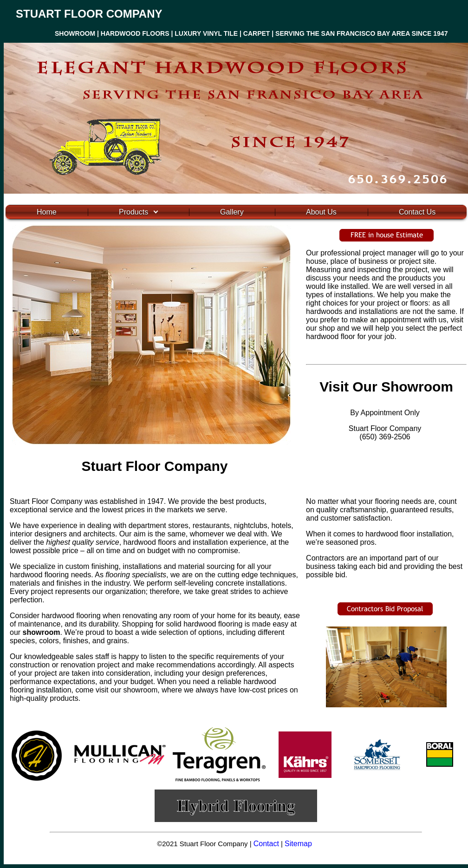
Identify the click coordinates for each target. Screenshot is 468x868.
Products (133, 212)
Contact (266, 844)
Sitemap (298, 844)
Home (47, 212)
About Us (321, 212)
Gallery (232, 212)
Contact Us (417, 212)
